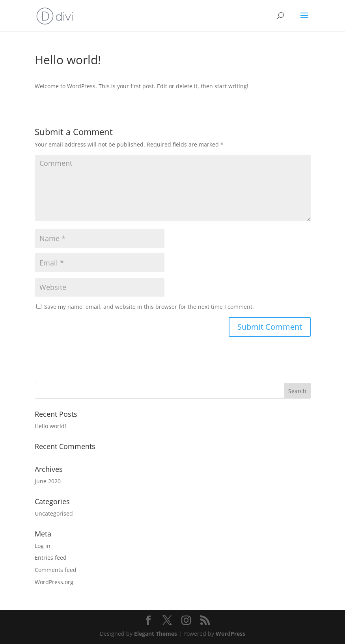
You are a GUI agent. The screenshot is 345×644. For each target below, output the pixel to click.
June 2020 (48, 481)
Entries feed (51, 558)
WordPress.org (54, 582)
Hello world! (50, 426)
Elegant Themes (156, 634)
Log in (43, 546)
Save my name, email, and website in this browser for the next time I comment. (149, 307)
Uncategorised (54, 513)
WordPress (230, 634)
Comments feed (56, 570)
